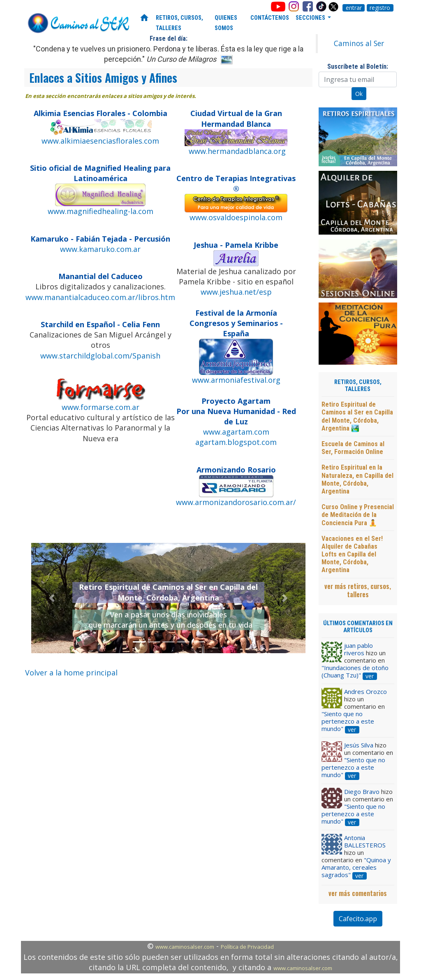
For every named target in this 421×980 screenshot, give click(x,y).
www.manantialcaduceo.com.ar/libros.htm (100, 297)
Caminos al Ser (359, 43)
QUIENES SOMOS (226, 23)
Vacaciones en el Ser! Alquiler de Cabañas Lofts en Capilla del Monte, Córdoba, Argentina (352, 554)
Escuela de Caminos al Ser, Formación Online (353, 448)
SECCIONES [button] (311, 18)
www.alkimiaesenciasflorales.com (100, 141)
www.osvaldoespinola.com (236, 217)
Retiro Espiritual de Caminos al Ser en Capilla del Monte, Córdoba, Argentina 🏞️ (357, 416)
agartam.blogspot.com (236, 442)
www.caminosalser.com (185, 947)
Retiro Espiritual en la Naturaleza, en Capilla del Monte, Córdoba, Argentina (357, 479)
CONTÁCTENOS (270, 18)
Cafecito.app (358, 919)
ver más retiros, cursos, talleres (358, 590)
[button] (52, 598)
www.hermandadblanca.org (237, 151)
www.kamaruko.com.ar (100, 249)
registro (380, 8)
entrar (354, 8)
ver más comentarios (358, 893)
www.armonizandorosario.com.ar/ (236, 502)
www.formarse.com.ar (101, 407)
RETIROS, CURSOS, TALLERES (179, 23)
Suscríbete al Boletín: (358, 66)
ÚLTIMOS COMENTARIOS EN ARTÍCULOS (358, 627)
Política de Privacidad (247, 947)
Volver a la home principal (71, 673)
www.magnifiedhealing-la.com (101, 211)
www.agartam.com (236, 432)
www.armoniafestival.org (236, 380)
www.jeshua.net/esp (236, 292)
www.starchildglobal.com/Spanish (100, 356)
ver (370, 676)
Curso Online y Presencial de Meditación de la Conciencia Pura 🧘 (358, 515)
